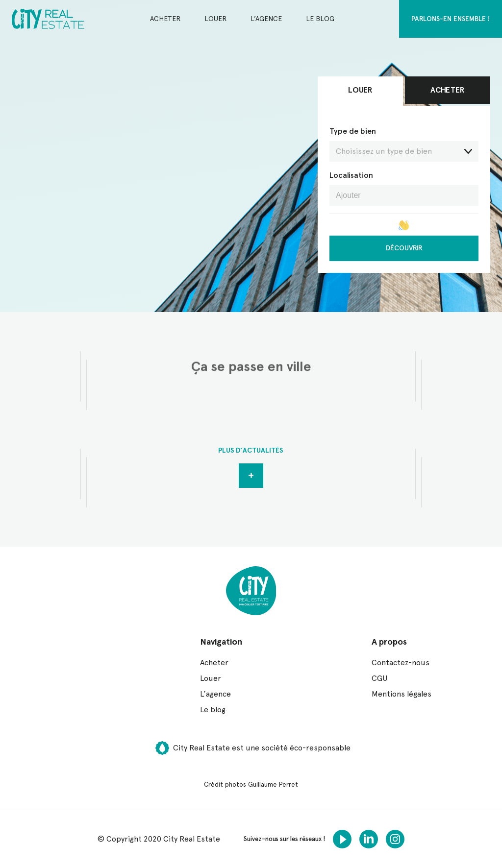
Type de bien (404, 144)
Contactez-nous (401, 663)
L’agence (266, 19)
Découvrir (404, 248)
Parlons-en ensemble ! (451, 19)
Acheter (165, 19)
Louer (215, 19)
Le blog (320, 19)
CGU (379, 678)
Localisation (351, 175)
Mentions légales (402, 694)
